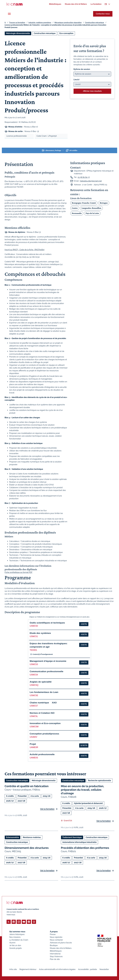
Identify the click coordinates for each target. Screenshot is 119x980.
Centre (75, 208)
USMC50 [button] (34, 626)
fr (5, 23)
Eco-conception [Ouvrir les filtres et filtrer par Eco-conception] (66, 33)
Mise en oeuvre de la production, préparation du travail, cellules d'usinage (82, 790)
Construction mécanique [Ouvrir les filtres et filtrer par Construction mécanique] (45, 33)
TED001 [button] (33, 650)
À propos (54, 931)
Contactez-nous (103, 14)
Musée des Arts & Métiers (61, 948)
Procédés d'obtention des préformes (85, 848)
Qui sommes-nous (17, 931)
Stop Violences (56, 956)
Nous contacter (56, 940)
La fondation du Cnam (19, 940)
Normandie (77, 213)
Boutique (54, 945)
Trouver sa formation (17, 23)
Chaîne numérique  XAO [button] (43, 703)
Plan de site (55, 959)
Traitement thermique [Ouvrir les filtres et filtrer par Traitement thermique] (72, 837)
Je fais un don (15, 945)
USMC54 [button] (34, 675)
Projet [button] (33, 744)
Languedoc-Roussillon (91, 208)
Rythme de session (82, 69)
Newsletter (104, 969)
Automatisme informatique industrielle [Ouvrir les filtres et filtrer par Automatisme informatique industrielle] (79, 842)
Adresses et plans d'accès (61, 943)
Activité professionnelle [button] (42, 754)
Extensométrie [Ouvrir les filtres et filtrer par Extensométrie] (12, 837)
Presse (53, 934)
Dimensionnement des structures (27, 848)
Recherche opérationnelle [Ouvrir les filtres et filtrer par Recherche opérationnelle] (100, 781)
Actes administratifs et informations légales (57, 969)
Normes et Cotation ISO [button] (42, 713)
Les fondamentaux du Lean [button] (44, 692)
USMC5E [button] (34, 695)
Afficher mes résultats (92, 91)
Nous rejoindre (56, 937)
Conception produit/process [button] (44, 734)
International (55, 954)
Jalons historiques (17, 934)
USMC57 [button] (34, 706)
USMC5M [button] (34, 727)
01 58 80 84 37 (84, 177)
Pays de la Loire (92, 213)
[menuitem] (55, 4)
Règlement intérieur (28, 969)
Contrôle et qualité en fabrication (27, 786)
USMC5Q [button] (34, 685)
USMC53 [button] (34, 664)
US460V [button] (33, 737)
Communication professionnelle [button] (46, 671)
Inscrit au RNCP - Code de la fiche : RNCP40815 (25, 250)
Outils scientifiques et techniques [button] (47, 623)
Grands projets (16, 948)
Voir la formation (47, 809)
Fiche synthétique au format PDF (19, 572)
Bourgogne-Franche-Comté (84, 203)
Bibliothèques (56, 951)
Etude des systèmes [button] (40, 633)
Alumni (12, 943)
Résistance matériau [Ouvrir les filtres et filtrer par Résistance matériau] (32, 837)
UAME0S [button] (34, 758)
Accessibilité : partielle (88, 969)
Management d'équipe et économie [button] (48, 661)
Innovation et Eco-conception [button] (45, 723)
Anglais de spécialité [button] (41, 682)
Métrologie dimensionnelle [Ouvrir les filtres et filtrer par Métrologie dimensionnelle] (18, 33)
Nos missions (15, 937)
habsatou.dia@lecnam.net (91, 181)
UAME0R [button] (34, 747)
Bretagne (104, 203)
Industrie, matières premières (40, 23)
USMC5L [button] (34, 716)
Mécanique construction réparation (68, 23)
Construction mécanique (94, 23)
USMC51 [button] (34, 636)
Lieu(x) (77, 80)
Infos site (13, 969)
